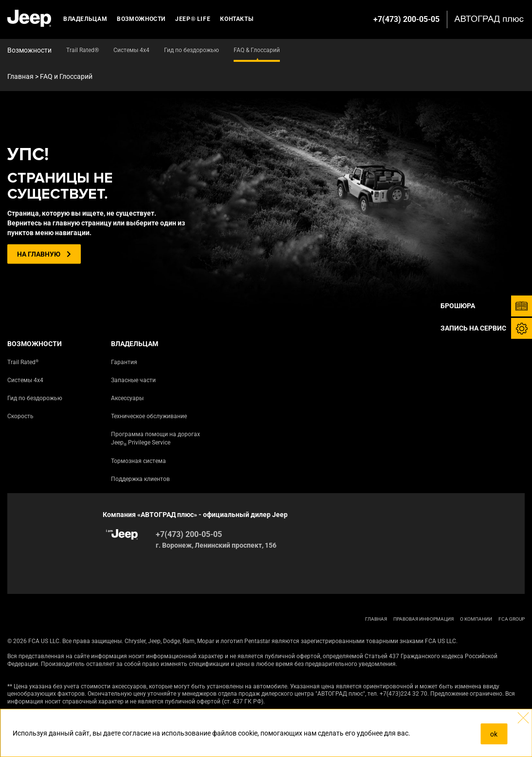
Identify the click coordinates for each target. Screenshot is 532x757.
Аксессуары (127, 398)
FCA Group (512, 619)
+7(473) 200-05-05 (406, 19)
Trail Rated (23, 362)
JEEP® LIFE (193, 19)
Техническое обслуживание (149, 416)
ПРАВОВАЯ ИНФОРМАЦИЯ (423, 619)
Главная (20, 76)
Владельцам (85, 19)
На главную (44, 254)
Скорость (20, 416)
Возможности (141, 19)
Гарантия (124, 362)
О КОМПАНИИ (476, 619)
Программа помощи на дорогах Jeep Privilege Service (156, 439)
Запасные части (133, 380)
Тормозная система (138, 461)
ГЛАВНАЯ (376, 619)
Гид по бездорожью (35, 398)
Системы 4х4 (25, 380)
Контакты (237, 19)
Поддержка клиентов (140, 479)
